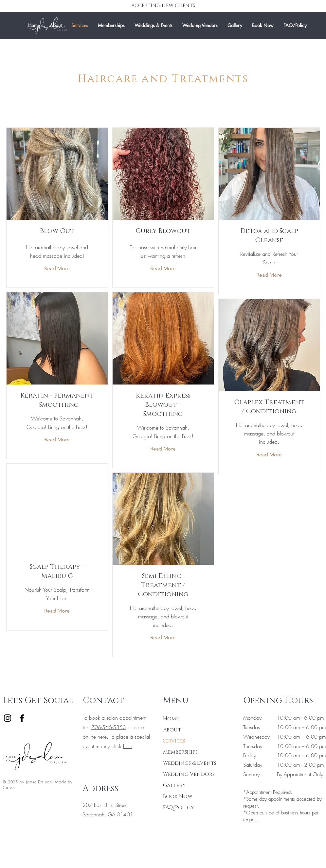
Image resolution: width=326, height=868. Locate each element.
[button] (154, 25)
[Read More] (57, 269)
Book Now (178, 796)
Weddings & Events (186, 763)
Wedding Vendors (186, 774)
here (102, 737)
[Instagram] (8, 718)
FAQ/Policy (179, 808)
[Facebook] (22, 718)
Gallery (174, 785)
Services (174, 741)
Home (171, 719)
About (172, 730)
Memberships (180, 752)
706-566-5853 (109, 727)
